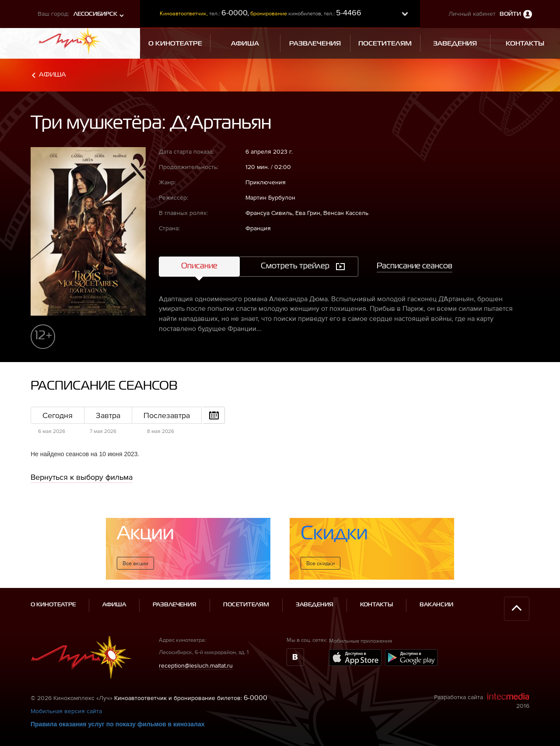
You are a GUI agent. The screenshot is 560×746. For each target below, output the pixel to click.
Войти (510, 14)
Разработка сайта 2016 (482, 701)
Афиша (52, 75)
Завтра (108, 415)
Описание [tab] (199, 266)
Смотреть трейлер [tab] (295, 266)
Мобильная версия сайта (66, 711)
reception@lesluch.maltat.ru (196, 665)
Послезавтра (167, 415)
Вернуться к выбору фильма (82, 477)
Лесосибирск (95, 14)
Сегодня (58, 415)
